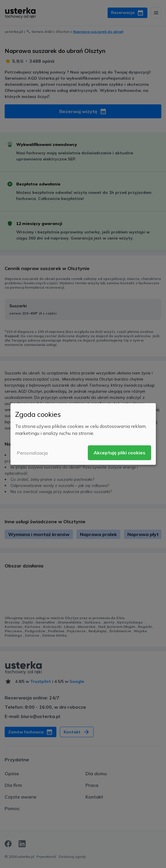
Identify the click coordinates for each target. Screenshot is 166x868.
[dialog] (83, 434)
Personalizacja (32, 453)
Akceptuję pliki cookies (119, 453)
